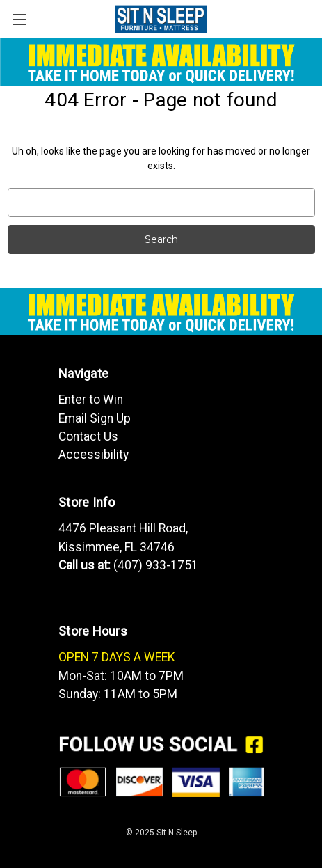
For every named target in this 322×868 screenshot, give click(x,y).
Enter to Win (91, 400)
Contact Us (88, 436)
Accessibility (94, 455)
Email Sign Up (95, 418)
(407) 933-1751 (156, 565)
